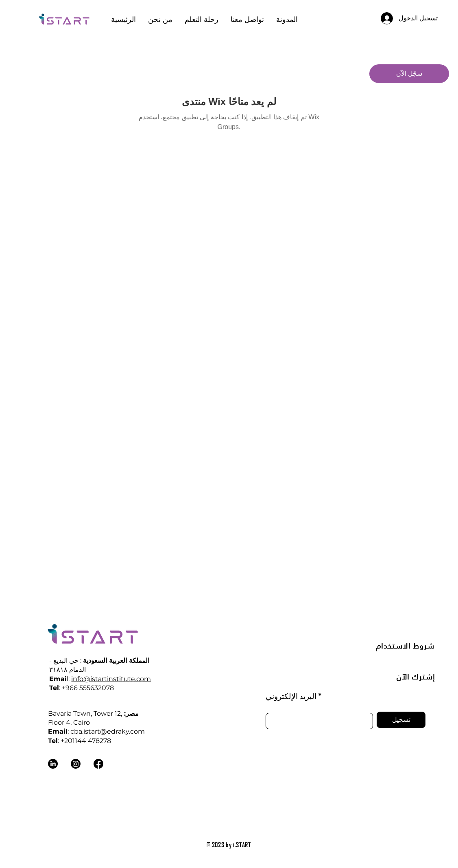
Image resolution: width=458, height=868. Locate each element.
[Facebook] (98, 764)
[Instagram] (76, 764)
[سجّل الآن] (409, 74)
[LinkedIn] (53, 764)
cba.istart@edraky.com (108, 731)
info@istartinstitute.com (111, 679)
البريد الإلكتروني (291, 696)
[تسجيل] (401, 720)
